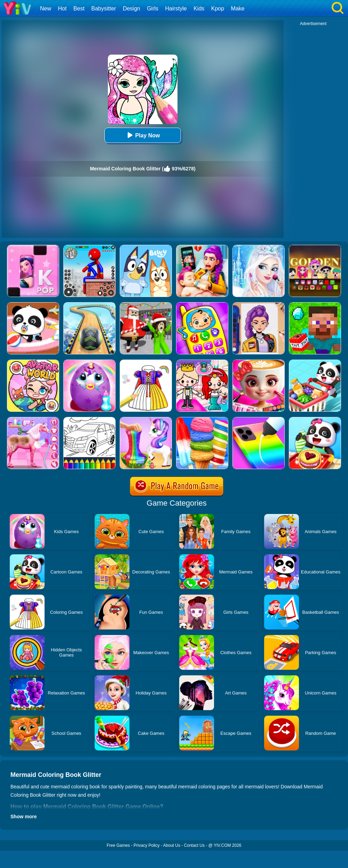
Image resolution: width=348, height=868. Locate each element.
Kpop (218, 9)
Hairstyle (176, 9)
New (46, 9)
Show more (23, 817)
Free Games (118, 845)
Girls (153, 9)
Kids (199, 9)
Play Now (143, 135)
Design (132, 9)
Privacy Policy (147, 845)
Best (79, 9)
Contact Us (194, 845)
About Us (172, 845)
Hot (62, 9)
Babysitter (104, 9)
